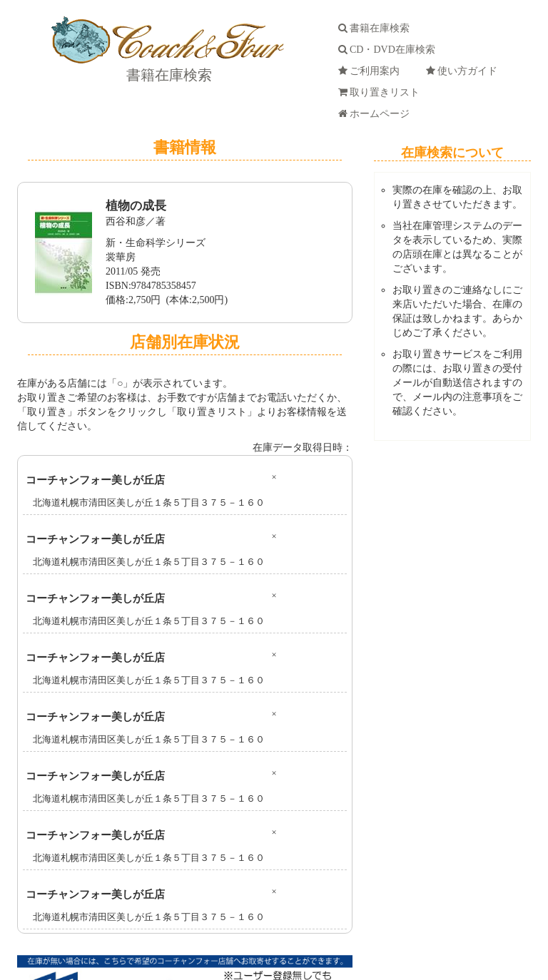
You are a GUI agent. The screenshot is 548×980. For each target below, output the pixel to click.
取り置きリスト (381, 92)
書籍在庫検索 (167, 75)
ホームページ (376, 114)
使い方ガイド (464, 71)
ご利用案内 (371, 71)
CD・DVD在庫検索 (389, 50)
